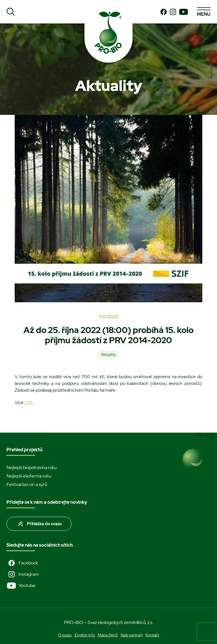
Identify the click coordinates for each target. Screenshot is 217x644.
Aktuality (108, 355)
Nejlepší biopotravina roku (32, 467)
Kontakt (152, 635)
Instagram (23, 574)
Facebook (22, 563)
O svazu (65, 635)
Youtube (21, 586)
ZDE (29, 403)
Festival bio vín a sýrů (27, 484)
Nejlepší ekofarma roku (29, 476)
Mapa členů (108, 635)
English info (85, 635)
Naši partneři (132, 635)
